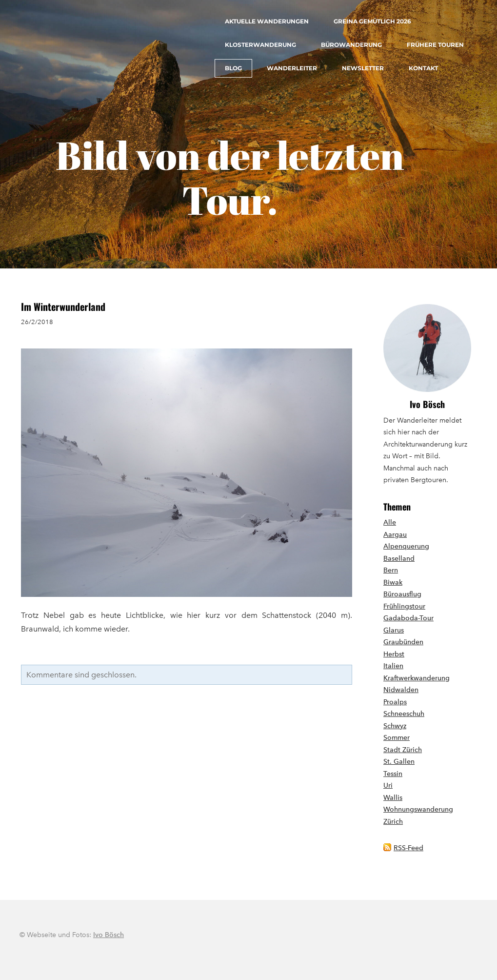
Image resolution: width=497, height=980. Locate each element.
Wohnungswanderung (418, 809)
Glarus (394, 630)
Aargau (395, 535)
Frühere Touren (435, 45)
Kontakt (423, 68)
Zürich (393, 822)
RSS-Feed (408, 848)
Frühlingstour (404, 606)
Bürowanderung (351, 45)
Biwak (393, 582)
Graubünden (403, 642)
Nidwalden (401, 690)
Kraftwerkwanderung (417, 678)
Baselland (399, 559)
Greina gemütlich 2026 (372, 21)
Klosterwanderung (260, 45)
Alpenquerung (406, 546)
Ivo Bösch (427, 404)
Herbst (394, 654)
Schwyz (395, 726)
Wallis (393, 798)
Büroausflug (402, 594)
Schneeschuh (404, 714)
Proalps (395, 702)
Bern (391, 570)
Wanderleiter (292, 68)
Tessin (393, 774)
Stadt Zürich (403, 750)
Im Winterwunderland (63, 306)
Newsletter (363, 68)
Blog (233, 68)
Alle (390, 522)
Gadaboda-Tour (408, 618)
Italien (393, 666)
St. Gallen (399, 762)
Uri (388, 786)
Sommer (397, 738)
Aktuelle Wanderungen (267, 21)
